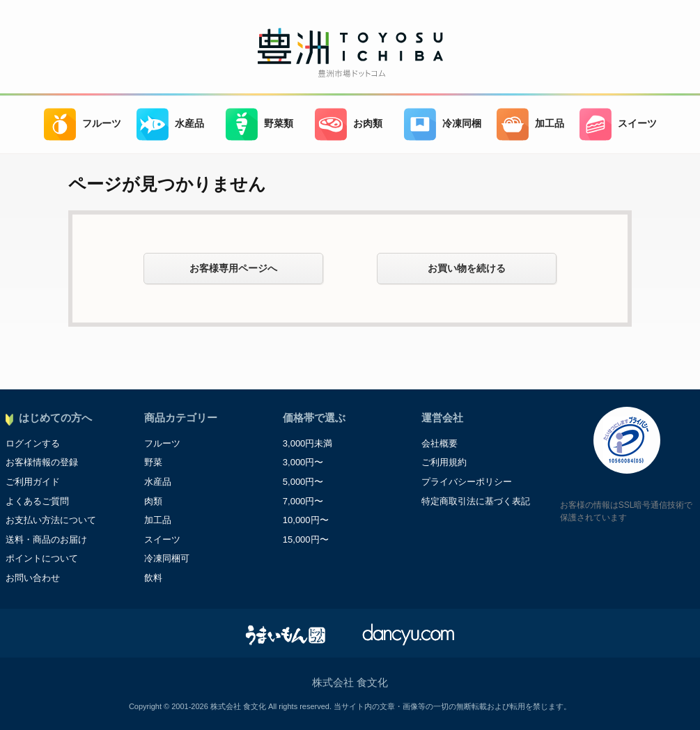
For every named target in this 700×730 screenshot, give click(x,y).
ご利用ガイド (33, 482)
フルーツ (83, 124)
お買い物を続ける (467, 268)
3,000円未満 (308, 443)
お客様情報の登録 (42, 462)
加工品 (530, 124)
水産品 (170, 124)
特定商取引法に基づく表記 (476, 501)
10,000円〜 (306, 520)
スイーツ (618, 124)
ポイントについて (42, 558)
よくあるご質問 (37, 501)
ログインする (33, 443)
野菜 (153, 462)
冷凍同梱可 (167, 558)
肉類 (153, 501)
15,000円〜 (306, 539)
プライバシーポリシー (467, 482)
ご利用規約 (444, 462)
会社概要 (440, 443)
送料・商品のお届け (46, 539)
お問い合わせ (33, 578)
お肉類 (349, 124)
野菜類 (259, 124)
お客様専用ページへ (233, 268)
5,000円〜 (303, 482)
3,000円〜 (303, 462)
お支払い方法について (51, 520)
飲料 (153, 578)
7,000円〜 (303, 501)
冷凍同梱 (443, 124)
